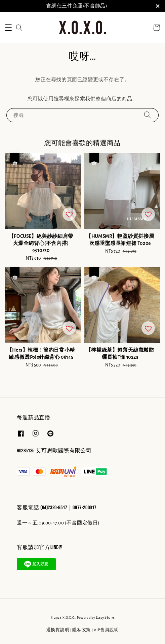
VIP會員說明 (106, 630)
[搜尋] (148, 115)
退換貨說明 (58, 630)
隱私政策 (81, 630)
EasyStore (105, 618)
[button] (8, 28)
